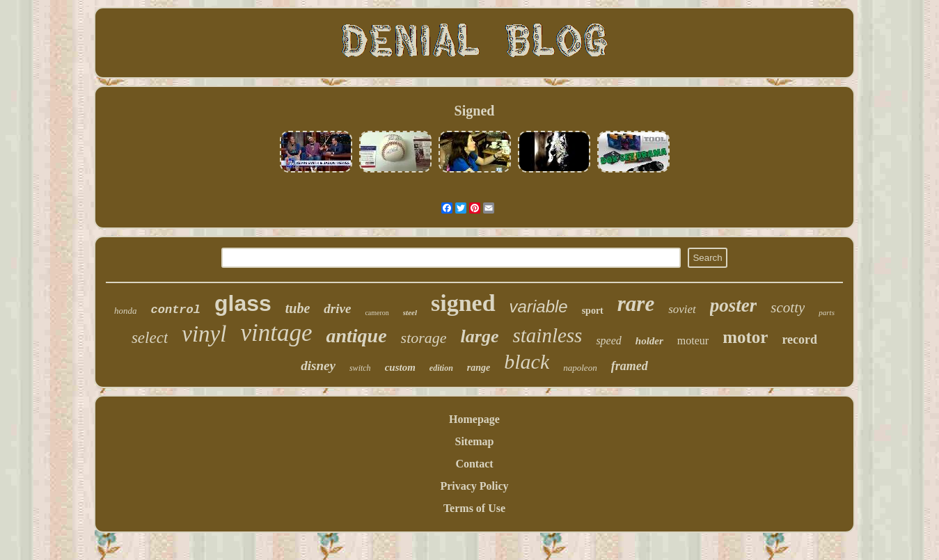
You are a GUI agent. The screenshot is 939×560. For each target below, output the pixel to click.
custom (400, 367)
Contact (474, 464)
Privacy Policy (474, 486)
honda (126, 311)
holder (649, 341)
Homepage (474, 419)
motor (745, 337)
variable (539, 306)
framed (630, 366)
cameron (377, 313)
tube (298, 308)
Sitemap (475, 441)
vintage (276, 333)
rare (636, 304)
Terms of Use (474, 508)
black (527, 361)
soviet (682, 309)
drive (337, 309)
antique (356, 336)
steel (410, 312)
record (799, 339)
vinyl (204, 334)
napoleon (580, 368)
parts (827, 312)
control (176, 310)
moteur (693, 341)
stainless (547, 335)
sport (593, 311)
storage (424, 338)
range (479, 368)
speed (608, 341)
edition (441, 368)
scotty (788, 307)
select (150, 338)
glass (243, 303)
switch (360, 368)
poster (734, 305)
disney (318, 366)
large (480, 336)
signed (463, 303)
